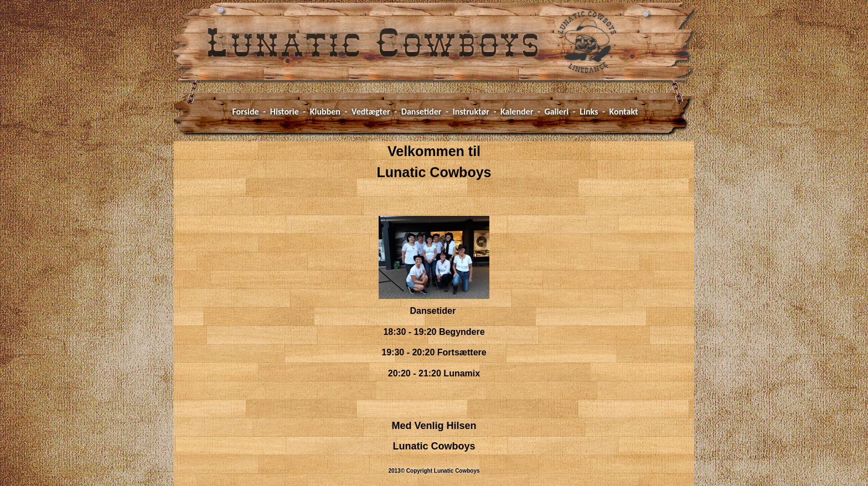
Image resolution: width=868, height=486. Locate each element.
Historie (285, 112)
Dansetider (422, 112)
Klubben (325, 112)
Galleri (556, 112)
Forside (245, 112)
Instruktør (471, 112)
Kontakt (624, 112)
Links (589, 112)
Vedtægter (371, 112)
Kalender (517, 112)
